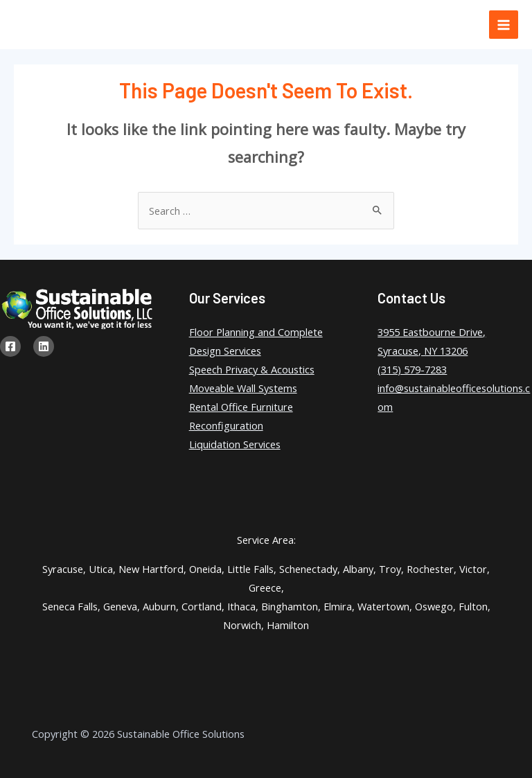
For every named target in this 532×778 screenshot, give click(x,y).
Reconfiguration (226, 425)
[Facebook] (10, 346)
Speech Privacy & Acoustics (252, 369)
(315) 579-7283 (412, 369)
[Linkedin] (44, 346)
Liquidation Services (235, 444)
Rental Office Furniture (241, 407)
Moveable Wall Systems (243, 388)
